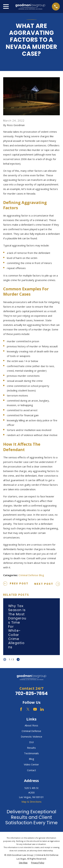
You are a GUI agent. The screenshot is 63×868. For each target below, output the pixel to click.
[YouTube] (35, 709)
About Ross (31, 725)
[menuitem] (23, 863)
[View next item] (18, 659)
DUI (32, 742)
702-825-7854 (32, 693)
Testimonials (31, 753)
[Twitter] (28, 709)
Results (31, 748)
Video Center (31, 764)
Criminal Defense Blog (31, 575)
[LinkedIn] (42, 709)
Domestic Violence (32, 737)
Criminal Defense (31, 731)
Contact (32, 770)
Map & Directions (32, 802)
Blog (32, 759)
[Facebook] (21, 709)
